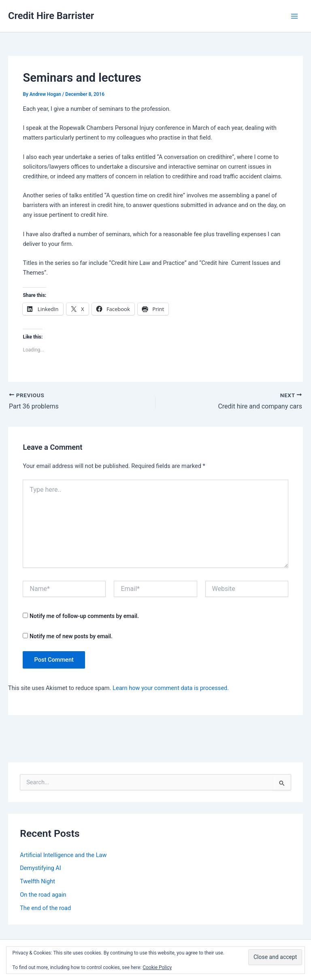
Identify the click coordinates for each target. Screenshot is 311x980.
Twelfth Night (37, 881)
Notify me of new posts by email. (71, 636)
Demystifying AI (40, 868)
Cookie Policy (157, 967)
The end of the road (45, 908)
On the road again (43, 895)
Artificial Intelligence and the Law (63, 855)
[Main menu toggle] (294, 16)
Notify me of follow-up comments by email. (84, 616)
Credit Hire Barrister (51, 16)
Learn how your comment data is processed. (171, 688)
